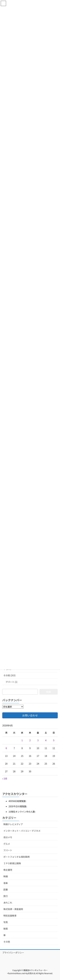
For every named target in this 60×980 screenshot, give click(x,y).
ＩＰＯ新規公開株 (12, 863)
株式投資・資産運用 (13, 909)
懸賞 (6, 929)
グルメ (7, 844)
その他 (7, 942)
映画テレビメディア (13, 824)
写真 (6, 922)
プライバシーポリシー (13, 953)
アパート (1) (12, 682)
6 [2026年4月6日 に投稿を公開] (6, 748)
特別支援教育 (10, 916)
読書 (6, 890)
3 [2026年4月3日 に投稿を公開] (38, 740)
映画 (6, 876)
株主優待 (8, 870)
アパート (8, 850)
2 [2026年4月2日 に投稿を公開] (30, 740)
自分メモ (8, 837)
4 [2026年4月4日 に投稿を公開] (46, 740)
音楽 (6, 883)
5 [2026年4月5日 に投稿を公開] (54, 740)
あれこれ (8, 903)
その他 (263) (9, 675)
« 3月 (5, 779)
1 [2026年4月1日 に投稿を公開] (22, 740)
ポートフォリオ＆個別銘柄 (16, 857)
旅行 (6, 896)
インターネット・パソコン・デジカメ (22, 831)
